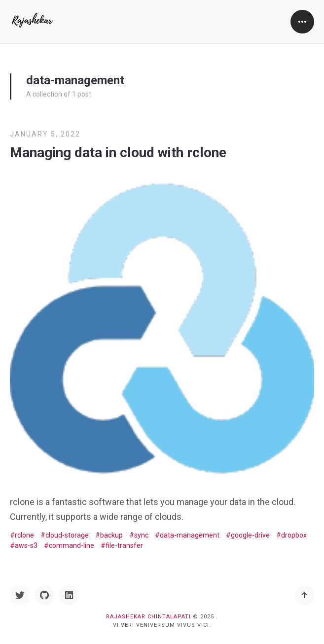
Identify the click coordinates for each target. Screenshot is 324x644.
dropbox (294, 535)
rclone (24, 535)
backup (111, 535)
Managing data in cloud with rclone (118, 153)
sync (141, 535)
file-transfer (124, 545)
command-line (72, 545)
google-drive (250, 535)
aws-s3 (26, 545)
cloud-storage (67, 535)
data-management (190, 535)
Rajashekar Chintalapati (148, 617)
